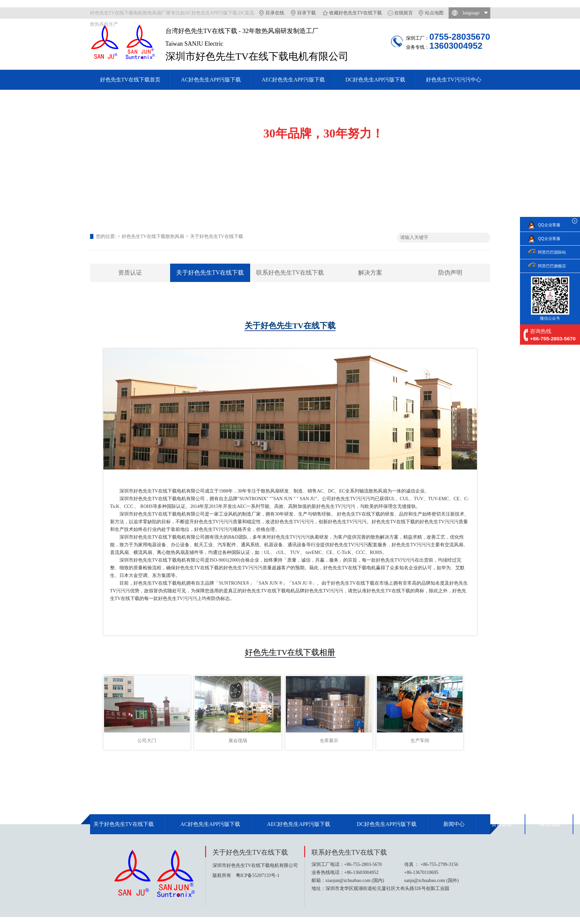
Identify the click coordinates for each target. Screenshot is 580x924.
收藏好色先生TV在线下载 (356, 13)
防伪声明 (450, 273)
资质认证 (130, 273)
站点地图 (434, 13)
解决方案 (370, 273)
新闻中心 (454, 824)
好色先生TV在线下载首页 (130, 80)
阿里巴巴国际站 (552, 252)
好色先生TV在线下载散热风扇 (153, 236)
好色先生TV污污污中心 (453, 80)
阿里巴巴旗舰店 (552, 266)
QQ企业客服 (549, 225)
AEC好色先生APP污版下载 (293, 80)
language (471, 13)
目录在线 (275, 13)
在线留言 (404, 13)
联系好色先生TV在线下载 (290, 273)
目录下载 (307, 13)
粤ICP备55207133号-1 (258, 875)
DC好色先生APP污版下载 (376, 80)
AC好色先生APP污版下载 (211, 80)
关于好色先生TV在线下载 (217, 236)
